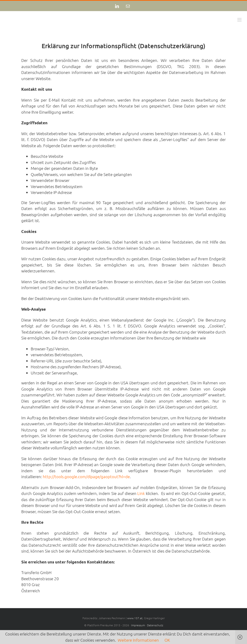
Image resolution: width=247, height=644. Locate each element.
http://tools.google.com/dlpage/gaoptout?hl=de (86, 477)
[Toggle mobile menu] (240, 20)
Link (141, 493)
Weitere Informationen (138, 640)
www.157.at (135, 618)
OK (167, 640)
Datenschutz (155, 625)
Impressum (138, 625)
